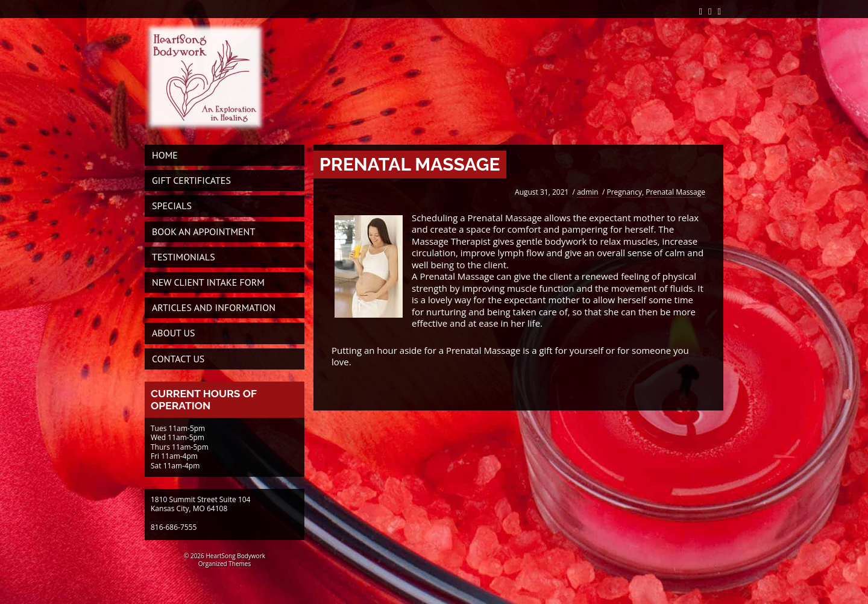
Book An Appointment (203, 231)
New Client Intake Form (208, 282)
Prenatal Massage (675, 192)
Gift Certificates (191, 180)
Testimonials (184, 257)
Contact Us (178, 359)
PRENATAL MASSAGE (410, 164)
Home (165, 155)
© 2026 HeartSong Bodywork (225, 556)
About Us (174, 333)
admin (588, 192)
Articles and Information (214, 307)
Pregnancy (624, 192)
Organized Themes (225, 564)
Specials (172, 206)
